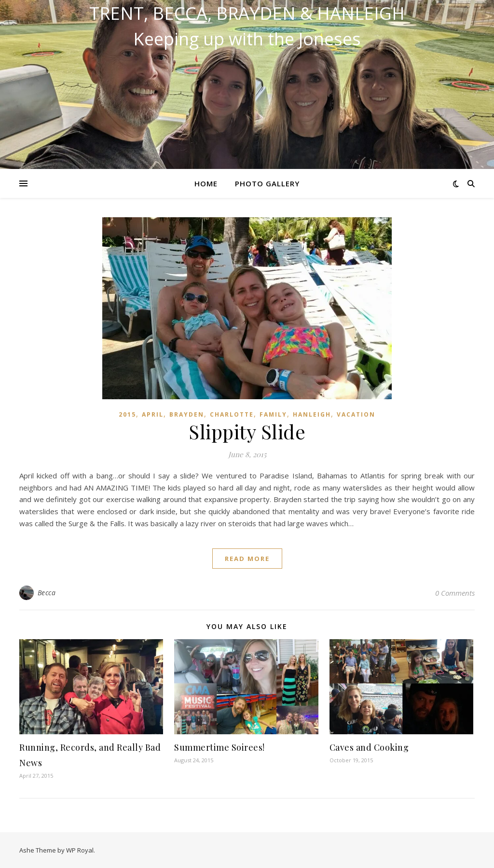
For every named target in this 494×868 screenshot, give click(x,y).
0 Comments (455, 593)
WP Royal (80, 850)
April (153, 414)
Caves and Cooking (369, 747)
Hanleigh (312, 414)
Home (206, 183)
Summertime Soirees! (220, 747)
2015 (127, 414)
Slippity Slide (247, 431)
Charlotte (232, 414)
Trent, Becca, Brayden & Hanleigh (247, 14)
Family (273, 414)
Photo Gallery (267, 183)
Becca (47, 593)
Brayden (187, 414)
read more (247, 559)
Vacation (356, 414)
